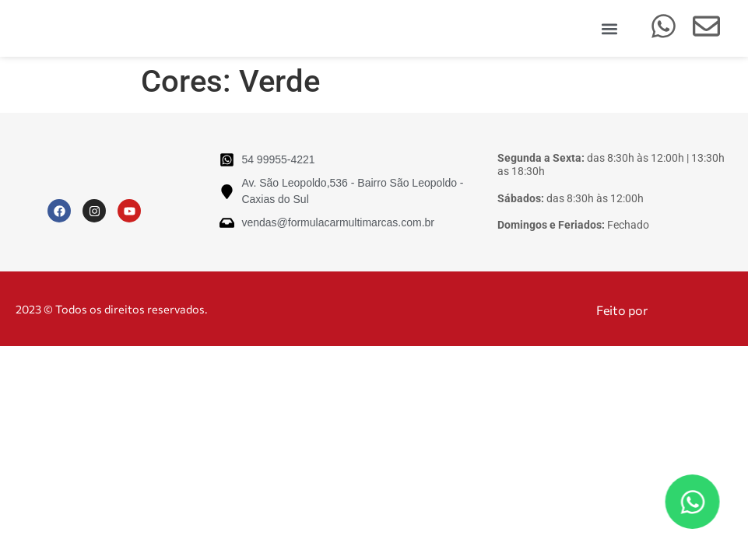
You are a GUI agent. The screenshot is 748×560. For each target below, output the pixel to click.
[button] (610, 28)
